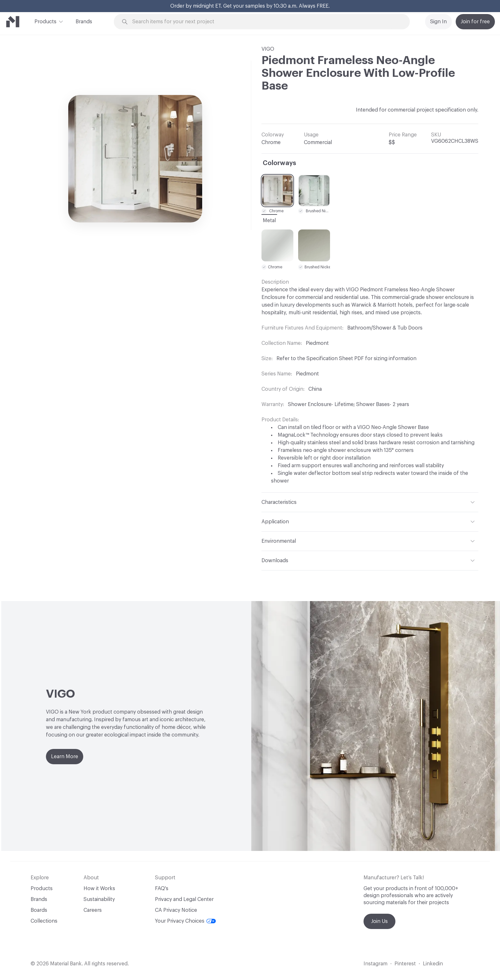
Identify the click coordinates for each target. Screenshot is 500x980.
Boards (39, 910)
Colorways (279, 163)
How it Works (99, 889)
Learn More (65, 757)
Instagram (375, 964)
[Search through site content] (265, 22)
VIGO (268, 49)
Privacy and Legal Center (184, 899)
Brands (84, 22)
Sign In (438, 22)
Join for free (475, 22)
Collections (44, 921)
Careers (93, 910)
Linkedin (433, 964)
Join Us (379, 921)
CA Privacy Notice (176, 910)
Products (45, 21)
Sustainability (99, 899)
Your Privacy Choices (185, 921)
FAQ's (162, 889)
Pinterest (405, 964)
